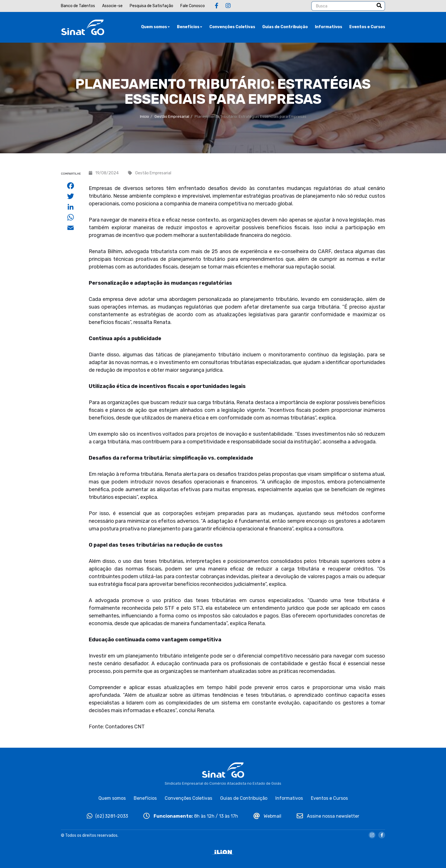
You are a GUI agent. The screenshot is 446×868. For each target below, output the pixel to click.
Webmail (267, 816)
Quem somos (155, 27)
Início (144, 116)
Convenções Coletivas (232, 27)
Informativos (329, 27)
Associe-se (112, 6)
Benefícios (190, 27)
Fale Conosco (193, 6)
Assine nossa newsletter (328, 816)
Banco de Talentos (78, 6)
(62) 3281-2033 (107, 816)
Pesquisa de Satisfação (151, 6)
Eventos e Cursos (367, 27)
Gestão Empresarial (172, 116)
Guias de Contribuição (285, 27)
